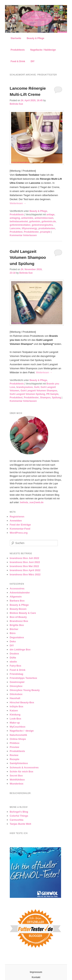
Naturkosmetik (18, 735)
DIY (33, 61)
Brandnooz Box (19, 621)
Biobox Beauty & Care (23, 613)
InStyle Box (17, 706)
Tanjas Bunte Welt (20, 824)
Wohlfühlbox (17, 780)
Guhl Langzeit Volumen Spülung (27, 394)
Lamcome (15, 228)
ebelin (13, 662)
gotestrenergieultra (42, 225)
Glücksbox (16, 694)
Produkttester (31, 232)
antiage (50, 215)
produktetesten (47, 228)
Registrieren (17, 517)
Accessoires (17, 589)
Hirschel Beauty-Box (22, 702)
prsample (45, 232)
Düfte (13, 658)
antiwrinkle (27, 218)
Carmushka (17, 820)
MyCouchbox (18, 727)
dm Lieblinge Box (20, 650)
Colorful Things (19, 816)
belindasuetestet (19, 221)
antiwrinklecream (44, 218)
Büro (13, 633)
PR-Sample (52, 394)
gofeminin (35, 221)
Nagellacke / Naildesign (43, 50)
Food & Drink (18, 61)
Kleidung (15, 715)
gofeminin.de (49, 221)
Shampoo (45, 398)
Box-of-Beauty (18, 617)
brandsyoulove (24, 387)
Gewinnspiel (17, 682)
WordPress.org (19, 533)
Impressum (36, 972)
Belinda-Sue (16, 104)
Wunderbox (17, 784)
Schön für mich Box (22, 772)
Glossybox (16, 686)
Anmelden (16, 521)
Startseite (16, 38)
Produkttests (18, 50)
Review (14, 755)
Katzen (14, 711)
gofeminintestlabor (20, 225)
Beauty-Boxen (18, 609)
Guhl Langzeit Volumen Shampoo (39, 391)
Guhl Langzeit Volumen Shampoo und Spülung (28, 257)
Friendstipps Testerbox (24, 678)
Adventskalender (20, 593)
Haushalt (15, 698)
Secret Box (16, 776)
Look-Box (16, 719)
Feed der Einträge (20, 525)
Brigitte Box (17, 625)
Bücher (14, 629)
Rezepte (15, 759)
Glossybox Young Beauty (25, 690)
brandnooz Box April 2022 (25, 570)
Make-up (15, 723)
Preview (14, 747)
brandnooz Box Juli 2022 (24, 558)
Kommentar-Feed (20, 529)
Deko (13, 641)
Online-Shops (18, 739)
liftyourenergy (29, 228)
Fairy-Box (16, 666)
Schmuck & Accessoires (24, 767)
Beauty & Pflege (35, 38)
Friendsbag (17, 674)
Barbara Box (17, 601)
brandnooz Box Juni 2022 (25, 562)
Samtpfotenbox (19, 763)
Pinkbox (15, 743)
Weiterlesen (18, 203)
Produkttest (16, 232)
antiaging (15, 218)
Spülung (56, 398)
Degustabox (17, 637)
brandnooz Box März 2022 (25, 574)
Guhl (37, 387)
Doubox (14, 654)
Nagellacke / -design (22, 731)
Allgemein (16, 597)
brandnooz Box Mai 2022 (24, 566)
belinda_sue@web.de (32, 502)
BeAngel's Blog (19, 812)
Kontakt (36, 977)
